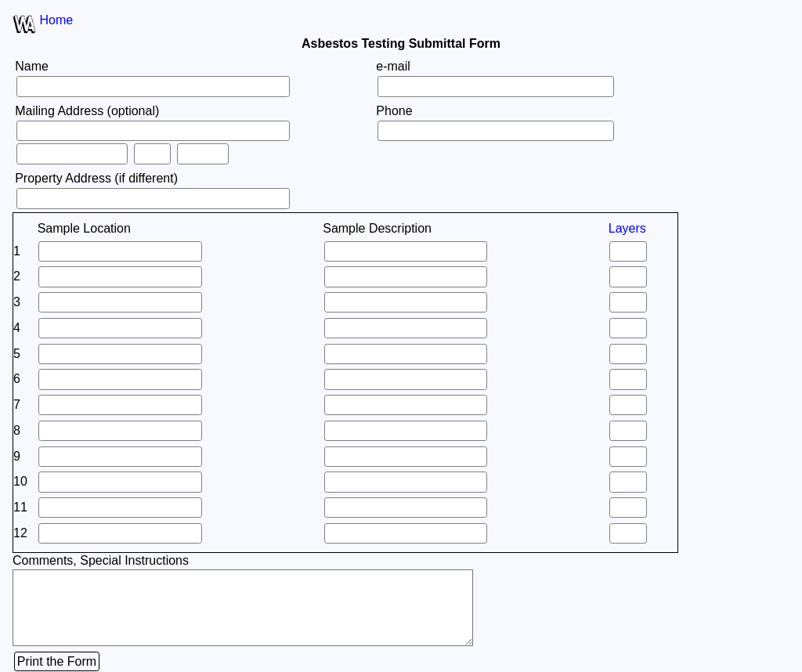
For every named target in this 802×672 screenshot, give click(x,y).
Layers (627, 228)
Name (32, 66)
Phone (394, 111)
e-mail (393, 66)
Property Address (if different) (96, 178)
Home (56, 20)
